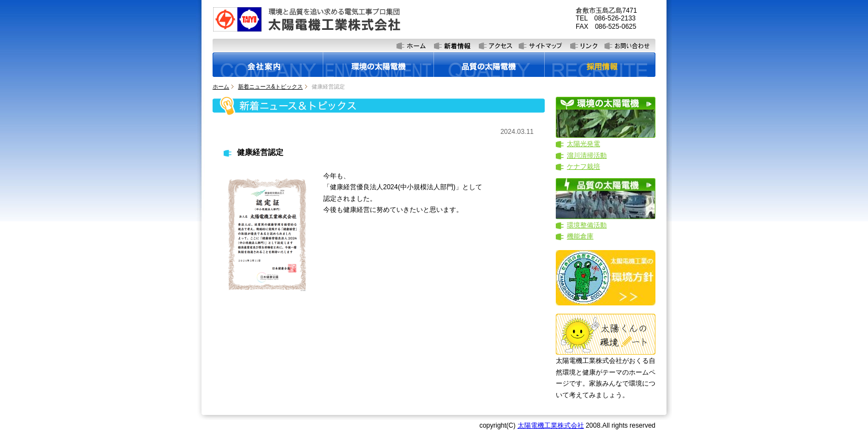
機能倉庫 (580, 236)
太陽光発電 (583, 144)
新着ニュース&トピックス (270, 87)
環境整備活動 (587, 225)
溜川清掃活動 (587, 155)
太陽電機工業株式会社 (551, 425)
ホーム (221, 87)
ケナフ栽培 (583, 167)
